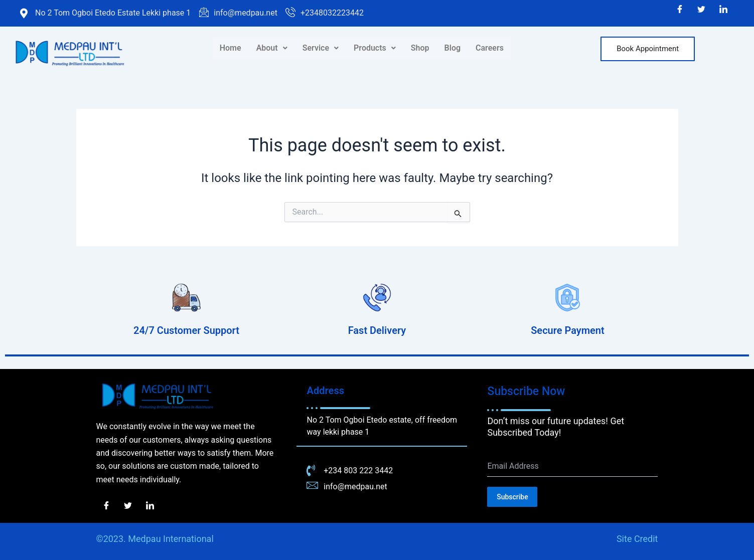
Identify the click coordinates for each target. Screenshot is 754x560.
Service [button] (321, 48)
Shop (420, 48)
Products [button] (375, 48)
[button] (272, 48)
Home (231, 48)
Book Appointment (648, 49)
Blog (453, 48)
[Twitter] (701, 10)
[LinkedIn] (723, 10)
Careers (490, 48)
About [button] (272, 48)
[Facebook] (680, 10)
